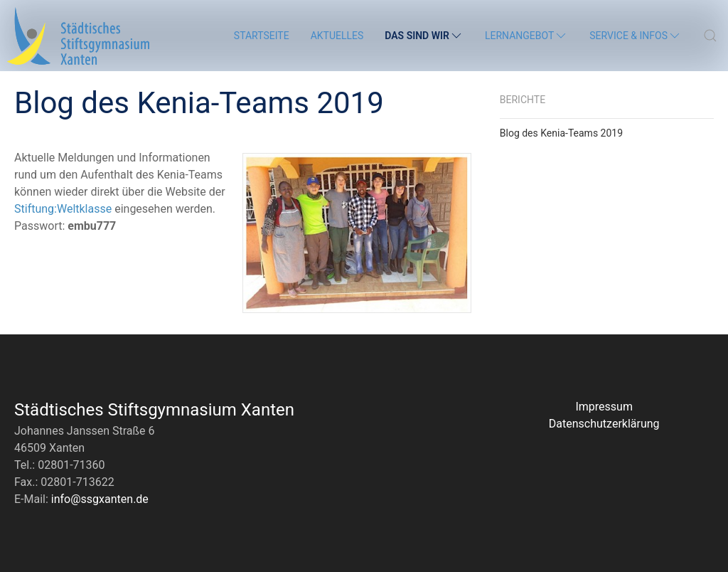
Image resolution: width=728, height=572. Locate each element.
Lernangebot (526, 36)
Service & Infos (636, 36)
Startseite (262, 36)
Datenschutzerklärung (604, 424)
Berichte (523, 100)
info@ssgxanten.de (100, 499)
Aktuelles (337, 36)
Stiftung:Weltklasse (63, 209)
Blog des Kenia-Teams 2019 (561, 133)
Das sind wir (424, 36)
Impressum (604, 407)
